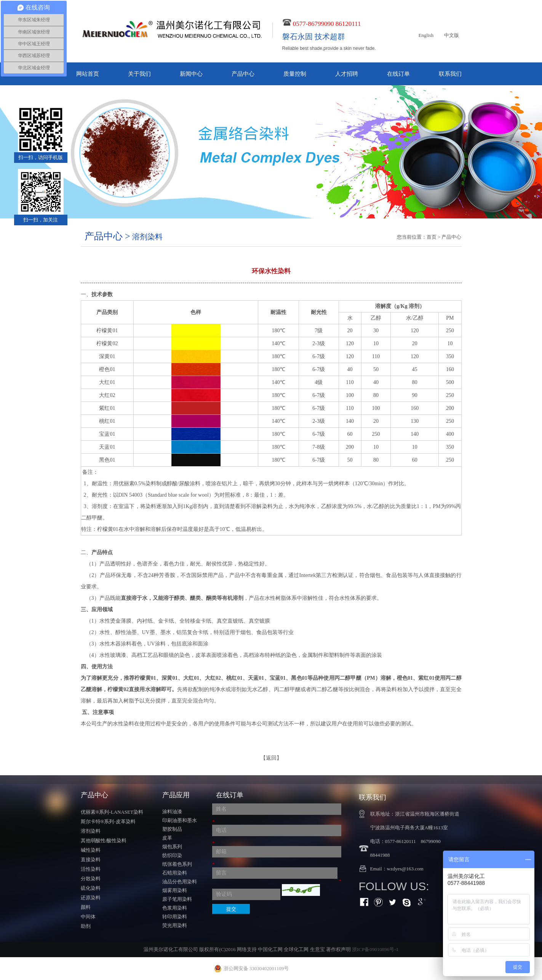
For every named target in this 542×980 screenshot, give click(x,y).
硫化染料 (91, 888)
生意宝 (317, 949)
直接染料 (91, 860)
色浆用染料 (175, 908)
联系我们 (450, 74)
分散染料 (91, 879)
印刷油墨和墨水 (180, 820)
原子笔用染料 (177, 899)
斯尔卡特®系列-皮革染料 (108, 821)
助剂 (86, 926)
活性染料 (91, 869)
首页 (432, 237)
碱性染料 (91, 850)
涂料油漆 (172, 812)
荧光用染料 (175, 925)
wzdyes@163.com (405, 869)
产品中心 (243, 74)
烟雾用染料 (175, 890)
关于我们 (139, 74)
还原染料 (91, 898)
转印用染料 (175, 917)
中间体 (88, 917)
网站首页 (88, 74)
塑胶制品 (172, 829)
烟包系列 (172, 847)
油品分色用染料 (180, 882)
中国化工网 (270, 949)
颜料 (86, 907)
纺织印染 (172, 855)
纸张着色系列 (177, 864)
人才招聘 (347, 74)
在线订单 (398, 74)
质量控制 (295, 74)
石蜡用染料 (175, 873)
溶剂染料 (91, 831)
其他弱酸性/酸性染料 (104, 841)
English (426, 35)
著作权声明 (338, 949)
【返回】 (271, 758)
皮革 (167, 838)
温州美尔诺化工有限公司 (171, 949)
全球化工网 (296, 949)
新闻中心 (191, 74)
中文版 (452, 35)
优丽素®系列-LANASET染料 (112, 812)
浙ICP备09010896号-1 (375, 949)
